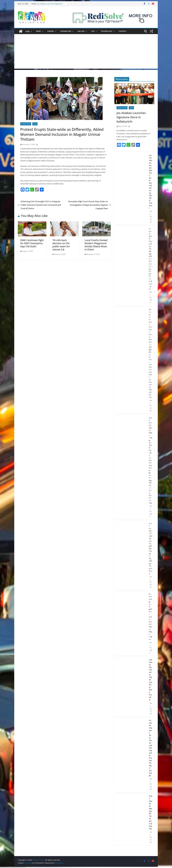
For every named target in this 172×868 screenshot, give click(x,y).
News (38, 31)
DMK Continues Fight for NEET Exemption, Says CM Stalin (32, 243)
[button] (31, 31)
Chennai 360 (66, 31)
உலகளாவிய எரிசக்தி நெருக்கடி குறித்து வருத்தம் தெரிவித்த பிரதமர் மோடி (151, 548)
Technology (107, 31)
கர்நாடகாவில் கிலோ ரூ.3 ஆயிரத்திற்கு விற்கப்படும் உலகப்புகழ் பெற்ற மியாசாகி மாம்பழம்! (151, 259)
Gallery (81, 31)
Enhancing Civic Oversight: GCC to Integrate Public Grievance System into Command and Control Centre (39, 205)
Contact (123, 31)
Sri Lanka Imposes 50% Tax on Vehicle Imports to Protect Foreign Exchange (151, 748)
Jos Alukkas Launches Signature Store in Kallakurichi (50, 5)
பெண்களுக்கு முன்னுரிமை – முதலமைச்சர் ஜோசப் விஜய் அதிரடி (151, 617)
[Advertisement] (86, 52)
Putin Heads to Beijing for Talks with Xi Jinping (151, 812)
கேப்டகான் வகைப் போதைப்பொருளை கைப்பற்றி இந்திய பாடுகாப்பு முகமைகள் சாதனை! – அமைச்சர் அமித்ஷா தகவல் (151, 353)
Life (93, 31)
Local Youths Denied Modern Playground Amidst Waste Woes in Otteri (96, 245)
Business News (122, 108)
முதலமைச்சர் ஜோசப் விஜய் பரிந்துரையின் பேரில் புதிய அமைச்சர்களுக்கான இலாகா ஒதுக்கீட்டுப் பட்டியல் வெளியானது (151, 460)
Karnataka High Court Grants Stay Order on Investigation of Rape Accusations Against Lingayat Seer (90, 205)
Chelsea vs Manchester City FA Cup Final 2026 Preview (151, 680)
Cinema (50, 31)
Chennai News (26, 124)
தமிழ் (28, 31)
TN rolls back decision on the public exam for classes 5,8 (61, 245)
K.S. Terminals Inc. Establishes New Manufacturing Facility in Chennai (151, 182)
